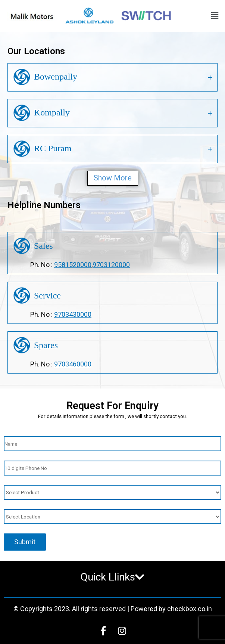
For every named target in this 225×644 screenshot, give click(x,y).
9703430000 (73, 314)
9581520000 (73, 265)
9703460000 (73, 364)
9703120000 (111, 265)
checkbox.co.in (190, 609)
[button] (215, 16)
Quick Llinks (112, 577)
